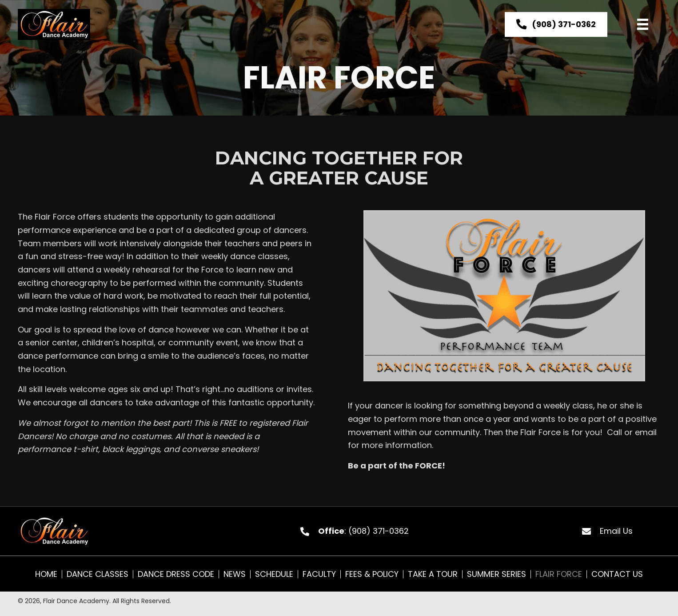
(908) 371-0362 (379, 531)
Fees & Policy (372, 574)
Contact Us (617, 574)
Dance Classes (98, 574)
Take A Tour (433, 574)
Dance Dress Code (176, 574)
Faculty (319, 574)
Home (46, 574)
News (235, 574)
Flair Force (559, 574)
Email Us (616, 531)
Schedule (274, 574)
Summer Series (497, 574)
